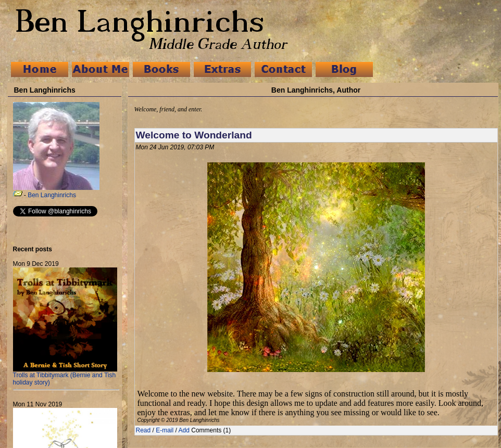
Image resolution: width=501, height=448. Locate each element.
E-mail (165, 430)
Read (143, 430)
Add (184, 430)
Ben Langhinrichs (52, 195)
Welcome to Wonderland (194, 135)
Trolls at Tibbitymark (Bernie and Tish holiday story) (65, 376)
